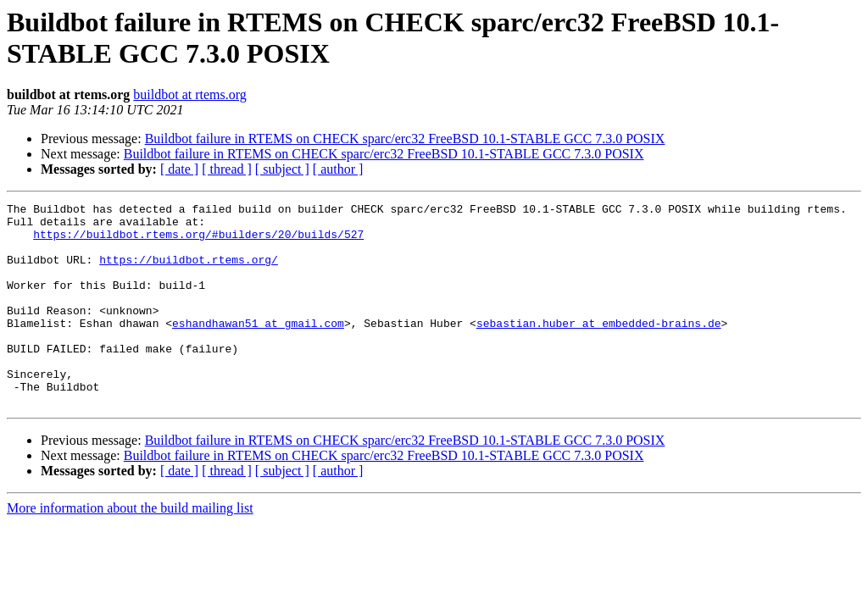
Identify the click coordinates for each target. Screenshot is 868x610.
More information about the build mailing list (130, 549)
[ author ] (338, 169)
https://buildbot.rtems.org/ (189, 272)
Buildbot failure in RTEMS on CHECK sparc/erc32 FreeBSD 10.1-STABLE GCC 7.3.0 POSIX (405, 139)
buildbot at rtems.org (189, 94)
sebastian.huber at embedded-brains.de (599, 348)
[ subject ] (282, 169)
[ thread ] (227, 169)
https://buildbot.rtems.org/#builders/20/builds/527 (198, 241)
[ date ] (179, 169)
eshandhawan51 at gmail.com (258, 348)
